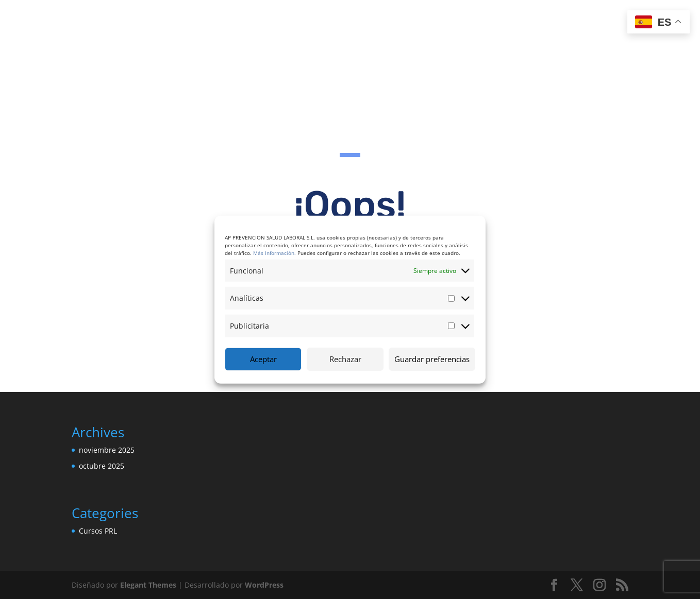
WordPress (264, 585)
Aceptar (263, 359)
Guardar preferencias (432, 359)
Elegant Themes (148, 585)
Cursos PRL (98, 531)
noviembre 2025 (107, 450)
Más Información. (274, 252)
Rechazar (345, 359)
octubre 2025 (102, 466)
